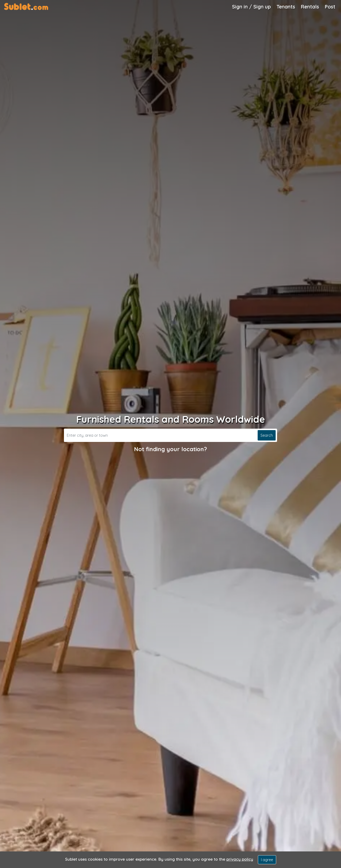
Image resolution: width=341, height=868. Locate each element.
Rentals (310, 7)
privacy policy (240, 859)
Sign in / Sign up (251, 7)
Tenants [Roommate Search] (286, 7)
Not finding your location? (170, 449)
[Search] (160, 435)
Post (330, 7)
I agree (267, 860)
